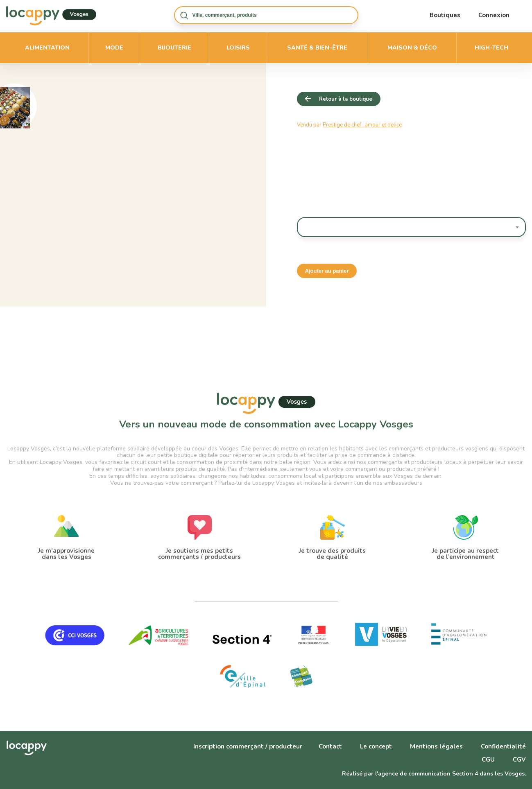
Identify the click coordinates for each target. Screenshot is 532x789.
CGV (519, 760)
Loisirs (238, 48)
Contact (330, 746)
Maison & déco (412, 48)
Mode (114, 48)
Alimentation (47, 48)
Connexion (494, 15)
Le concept (376, 746)
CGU (488, 760)
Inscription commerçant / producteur (248, 746)
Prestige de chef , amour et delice (362, 125)
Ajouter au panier (327, 271)
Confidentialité (503, 746)
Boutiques (445, 15)
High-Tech (491, 48)
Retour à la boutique (346, 99)
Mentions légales (436, 746)
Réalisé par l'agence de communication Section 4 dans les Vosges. (434, 774)
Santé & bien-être (317, 48)
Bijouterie (174, 48)
